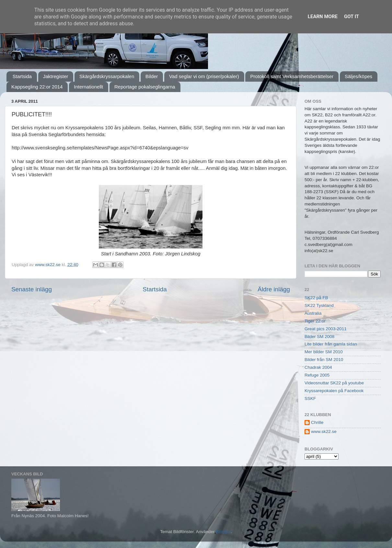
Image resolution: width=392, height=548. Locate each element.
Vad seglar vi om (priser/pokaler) (204, 76)
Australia (313, 313)
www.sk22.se (324, 431)
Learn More (323, 17)
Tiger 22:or (315, 321)
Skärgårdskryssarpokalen (107, 76)
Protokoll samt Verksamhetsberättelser (292, 76)
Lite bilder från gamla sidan (331, 344)
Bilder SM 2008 (319, 337)
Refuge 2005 (317, 375)
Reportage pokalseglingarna (145, 87)
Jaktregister (56, 76)
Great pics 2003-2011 (326, 329)
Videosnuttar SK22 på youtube (334, 383)
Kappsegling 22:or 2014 (37, 87)
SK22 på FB (316, 298)
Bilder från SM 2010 (324, 360)
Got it (352, 17)
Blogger (223, 532)
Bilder (152, 76)
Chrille (317, 422)
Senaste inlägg (32, 289)
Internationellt (88, 87)
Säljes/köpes (358, 76)
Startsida (22, 76)
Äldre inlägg (274, 289)
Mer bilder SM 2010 (324, 352)
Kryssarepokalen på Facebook (334, 391)
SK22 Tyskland (319, 305)
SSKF (310, 398)
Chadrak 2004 (318, 367)
